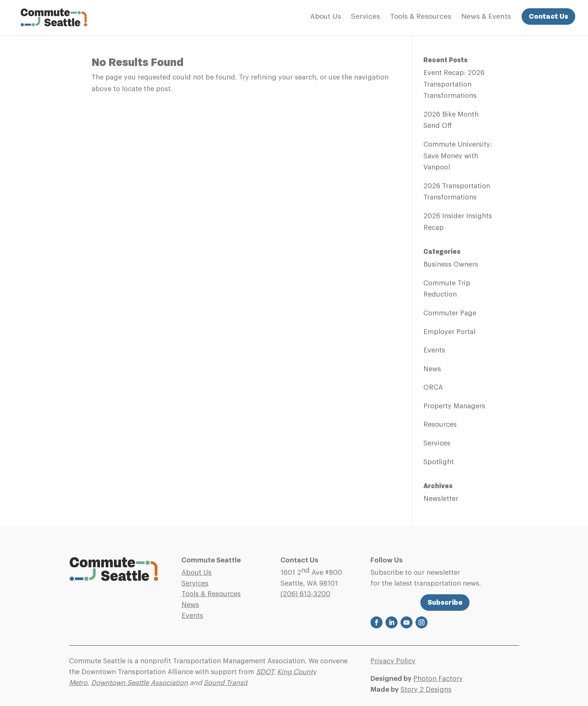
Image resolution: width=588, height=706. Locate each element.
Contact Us (548, 16)
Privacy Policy (393, 661)
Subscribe (445, 602)
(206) (305, 594)
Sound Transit (226, 683)
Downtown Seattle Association (139, 683)
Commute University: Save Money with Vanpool (458, 156)
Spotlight (439, 462)
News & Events (486, 17)
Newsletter (441, 499)
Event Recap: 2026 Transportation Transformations (454, 84)
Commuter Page (450, 313)
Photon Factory (438, 679)
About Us (325, 17)
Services (365, 17)
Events (434, 350)
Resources (440, 424)
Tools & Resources (421, 17)
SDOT (265, 672)
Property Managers (454, 406)
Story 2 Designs (426, 690)
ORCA (433, 387)
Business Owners (451, 264)
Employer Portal (449, 332)
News (432, 369)
